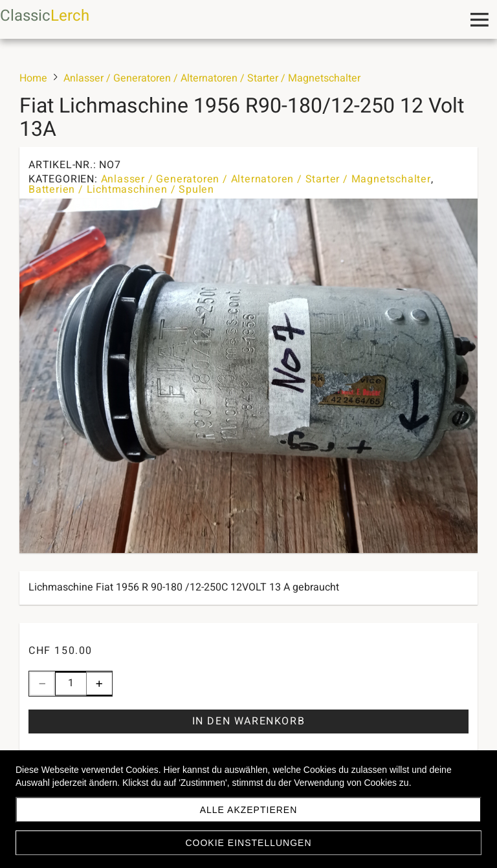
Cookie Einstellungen (248, 843)
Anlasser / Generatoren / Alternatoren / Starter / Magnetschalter (266, 179)
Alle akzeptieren (249, 810)
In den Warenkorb (249, 721)
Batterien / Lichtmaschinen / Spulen (121, 190)
